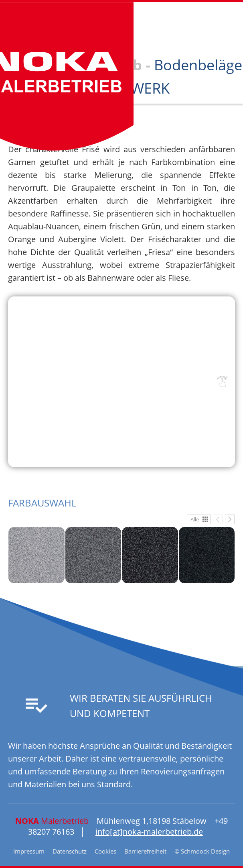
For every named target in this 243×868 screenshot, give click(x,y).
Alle (195, 519)
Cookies (105, 851)
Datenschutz (70, 851)
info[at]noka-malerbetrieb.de (149, 832)
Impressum (29, 851)
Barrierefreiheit (145, 851)
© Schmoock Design (202, 851)
